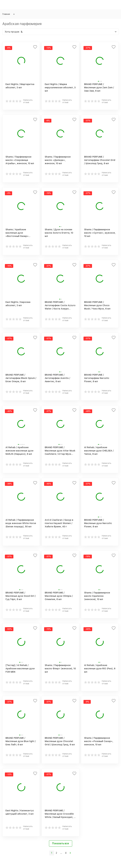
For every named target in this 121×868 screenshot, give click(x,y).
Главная (6, 14)
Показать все (61, 843)
